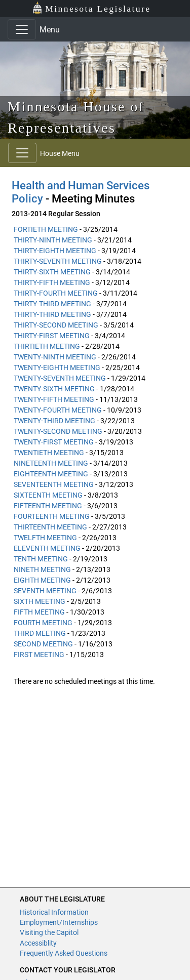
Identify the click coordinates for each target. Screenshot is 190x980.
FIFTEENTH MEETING (48, 506)
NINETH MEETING (42, 569)
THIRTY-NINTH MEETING (53, 240)
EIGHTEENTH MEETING (51, 474)
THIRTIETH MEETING (47, 346)
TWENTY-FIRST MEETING (54, 442)
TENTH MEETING (41, 559)
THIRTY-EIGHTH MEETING (55, 251)
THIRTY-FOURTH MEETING (56, 293)
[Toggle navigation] (22, 29)
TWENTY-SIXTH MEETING (54, 389)
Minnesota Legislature (91, 8)
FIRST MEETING (39, 655)
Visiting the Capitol (49, 932)
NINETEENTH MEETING (51, 463)
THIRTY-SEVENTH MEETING (58, 261)
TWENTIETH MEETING (49, 453)
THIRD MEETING (40, 633)
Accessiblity (38, 943)
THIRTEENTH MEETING (50, 527)
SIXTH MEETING (40, 601)
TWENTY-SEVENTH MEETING (60, 378)
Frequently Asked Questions (64, 953)
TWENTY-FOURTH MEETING (58, 410)
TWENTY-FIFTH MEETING (54, 399)
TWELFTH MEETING (45, 538)
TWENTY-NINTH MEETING (55, 357)
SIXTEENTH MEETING (48, 495)
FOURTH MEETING (43, 623)
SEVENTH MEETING (45, 591)
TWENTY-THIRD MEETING (54, 421)
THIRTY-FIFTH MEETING (52, 282)
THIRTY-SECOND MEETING (56, 325)
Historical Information (54, 912)
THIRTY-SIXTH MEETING (52, 272)
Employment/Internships (59, 922)
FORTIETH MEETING (46, 229)
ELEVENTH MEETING (47, 548)
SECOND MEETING (43, 644)
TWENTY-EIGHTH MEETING (57, 367)
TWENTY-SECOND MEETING (58, 431)
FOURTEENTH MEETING (52, 516)
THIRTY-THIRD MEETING (52, 304)
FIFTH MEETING (39, 612)
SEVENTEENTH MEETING (54, 484)
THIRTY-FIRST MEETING (52, 336)
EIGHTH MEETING (42, 580)
